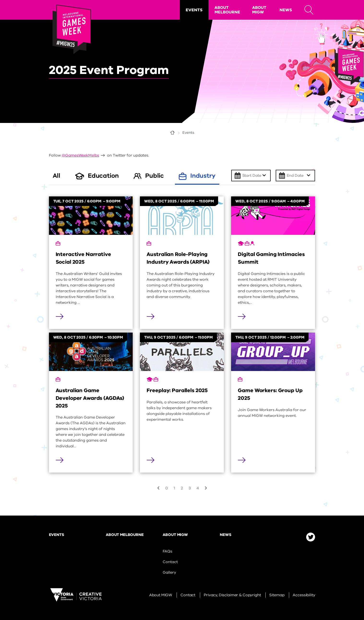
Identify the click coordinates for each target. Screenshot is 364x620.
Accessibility (304, 595)
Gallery (169, 572)
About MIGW (259, 10)
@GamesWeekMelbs (80, 155)
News (286, 10)
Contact (170, 562)
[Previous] (158, 488)
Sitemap (277, 595)
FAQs (167, 551)
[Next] (206, 488)
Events (194, 10)
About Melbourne (227, 10)
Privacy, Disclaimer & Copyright (232, 595)
